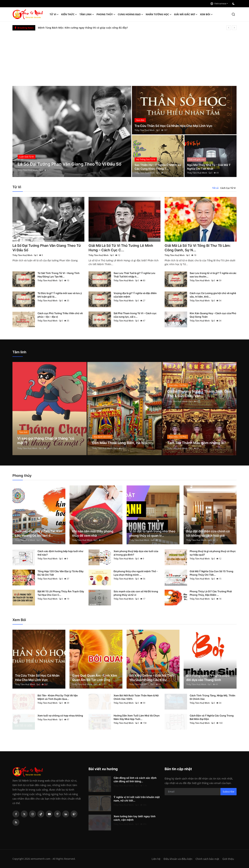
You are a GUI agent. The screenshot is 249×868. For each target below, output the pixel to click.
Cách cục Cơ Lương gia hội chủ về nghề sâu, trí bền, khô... (213, 295)
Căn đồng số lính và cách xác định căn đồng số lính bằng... (135, 780)
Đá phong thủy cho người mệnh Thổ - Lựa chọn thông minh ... (136, 573)
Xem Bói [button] (206, 14)
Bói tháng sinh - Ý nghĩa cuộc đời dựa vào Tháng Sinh (208, 678)
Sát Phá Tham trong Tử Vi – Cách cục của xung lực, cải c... (135, 315)
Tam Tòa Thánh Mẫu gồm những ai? (197, 443)
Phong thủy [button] (106, 14)
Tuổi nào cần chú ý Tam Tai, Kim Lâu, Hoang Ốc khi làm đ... (39, 533)
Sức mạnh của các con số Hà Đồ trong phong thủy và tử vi (136, 593)
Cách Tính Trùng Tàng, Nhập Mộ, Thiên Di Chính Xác (213, 697)
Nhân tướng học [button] (159, 14)
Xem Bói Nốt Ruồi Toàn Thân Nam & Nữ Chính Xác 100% (136, 697)
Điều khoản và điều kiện (178, 859)
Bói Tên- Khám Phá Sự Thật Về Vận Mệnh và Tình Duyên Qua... (58, 697)
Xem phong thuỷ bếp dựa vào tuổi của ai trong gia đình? (136, 553)
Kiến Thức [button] (69, 14)
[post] (72, 131)
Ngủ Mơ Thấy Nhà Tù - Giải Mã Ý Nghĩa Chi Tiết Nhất (209, 167)
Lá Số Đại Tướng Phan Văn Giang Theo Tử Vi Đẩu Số (47, 248)
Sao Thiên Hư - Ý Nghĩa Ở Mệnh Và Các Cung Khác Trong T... (158, 167)
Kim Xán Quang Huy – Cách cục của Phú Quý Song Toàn (213, 315)
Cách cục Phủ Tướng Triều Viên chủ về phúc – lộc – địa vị (60, 315)
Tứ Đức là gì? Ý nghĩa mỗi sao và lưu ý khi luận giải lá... (60, 295)
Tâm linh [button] (87, 14)
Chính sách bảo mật (207, 859)
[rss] (16, 822)
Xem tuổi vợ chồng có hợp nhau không (60, 716)
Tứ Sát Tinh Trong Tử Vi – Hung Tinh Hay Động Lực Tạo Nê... (59, 275)
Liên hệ (156, 859)
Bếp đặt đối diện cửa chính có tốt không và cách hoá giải (208, 533)
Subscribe (229, 792)
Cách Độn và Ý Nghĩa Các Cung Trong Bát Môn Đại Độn (212, 717)
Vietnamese (218, 3)
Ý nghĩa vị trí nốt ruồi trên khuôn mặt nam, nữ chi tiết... (137, 799)
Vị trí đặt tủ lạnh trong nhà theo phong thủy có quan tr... (152, 533)
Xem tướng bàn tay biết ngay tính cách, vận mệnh (135, 818)
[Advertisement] (124, 56)
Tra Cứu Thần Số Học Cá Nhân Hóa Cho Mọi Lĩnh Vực (173, 126)
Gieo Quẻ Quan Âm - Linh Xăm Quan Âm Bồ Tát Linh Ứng (95, 678)
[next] (234, 28)
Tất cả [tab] (215, 188)
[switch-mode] (234, 4)
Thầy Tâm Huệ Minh (28, 170)
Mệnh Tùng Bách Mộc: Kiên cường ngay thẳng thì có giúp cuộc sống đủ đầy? (83, 28)
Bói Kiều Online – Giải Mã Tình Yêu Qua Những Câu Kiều (151, 678)
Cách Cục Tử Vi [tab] (228, 188)
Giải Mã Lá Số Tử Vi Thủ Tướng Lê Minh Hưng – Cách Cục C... (121, 248)
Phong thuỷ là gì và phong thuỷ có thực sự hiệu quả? (213, 553)
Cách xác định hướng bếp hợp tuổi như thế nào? (60, 553)
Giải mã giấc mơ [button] (186, 14)
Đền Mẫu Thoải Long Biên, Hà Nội (119, 443)
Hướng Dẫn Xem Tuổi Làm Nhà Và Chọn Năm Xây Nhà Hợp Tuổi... (137, 717)
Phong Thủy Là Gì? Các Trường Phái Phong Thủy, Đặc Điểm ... (211, 593)
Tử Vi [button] (54, 14)
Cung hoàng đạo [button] (131, 14)
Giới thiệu (228, 859)
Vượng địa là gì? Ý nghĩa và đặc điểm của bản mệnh (135, 295)
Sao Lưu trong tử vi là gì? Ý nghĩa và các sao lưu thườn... (213, 275)
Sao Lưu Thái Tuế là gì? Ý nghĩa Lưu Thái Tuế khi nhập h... (134, 275)
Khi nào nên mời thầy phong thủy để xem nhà (93, 533)
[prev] (229, 28)
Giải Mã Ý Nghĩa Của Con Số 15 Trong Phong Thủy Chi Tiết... (211, 573)
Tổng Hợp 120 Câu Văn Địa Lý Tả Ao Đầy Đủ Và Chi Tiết (61, 573)
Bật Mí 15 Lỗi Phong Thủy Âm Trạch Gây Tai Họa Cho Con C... (61, 593)
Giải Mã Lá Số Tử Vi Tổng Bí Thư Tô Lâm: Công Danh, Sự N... (198, 248)
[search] (233, 14)
